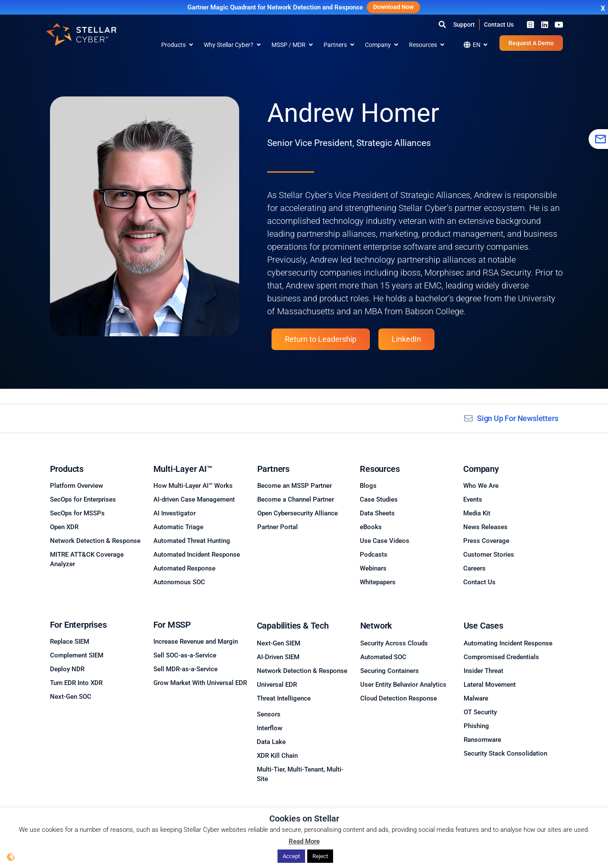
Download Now (393, 7)
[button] (443, 25)
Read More (304, 842)
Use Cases (483, 626)
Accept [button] (291, 856)
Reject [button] (320, 856)
